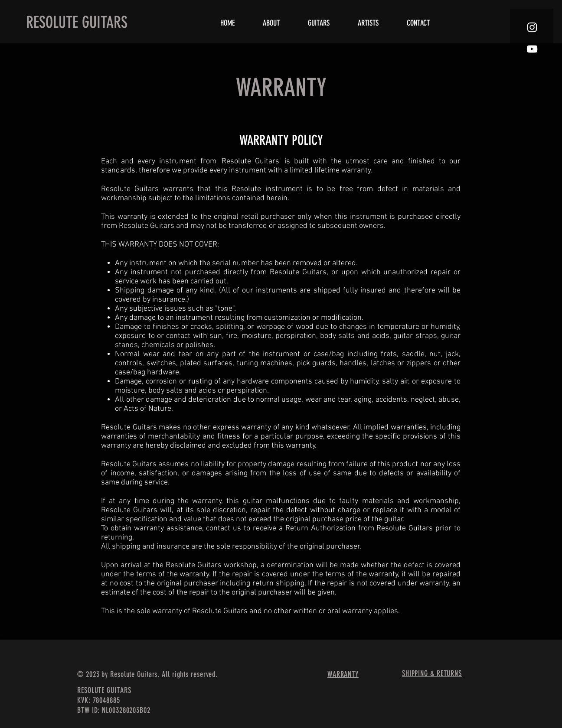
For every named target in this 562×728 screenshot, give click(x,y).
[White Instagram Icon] (532, 27)
